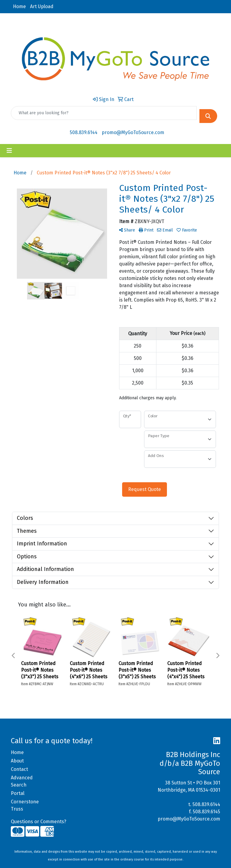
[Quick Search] (104, 113)
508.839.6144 (84, 132)
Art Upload (42, 6)
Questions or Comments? (38, 822)
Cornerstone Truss (25, 805)
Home (19, 6)
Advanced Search (22, 781)
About (17, 761)
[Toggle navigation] (9, 151)
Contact (19, 769)
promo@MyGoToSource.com (133, 132)
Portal (18, 793)
